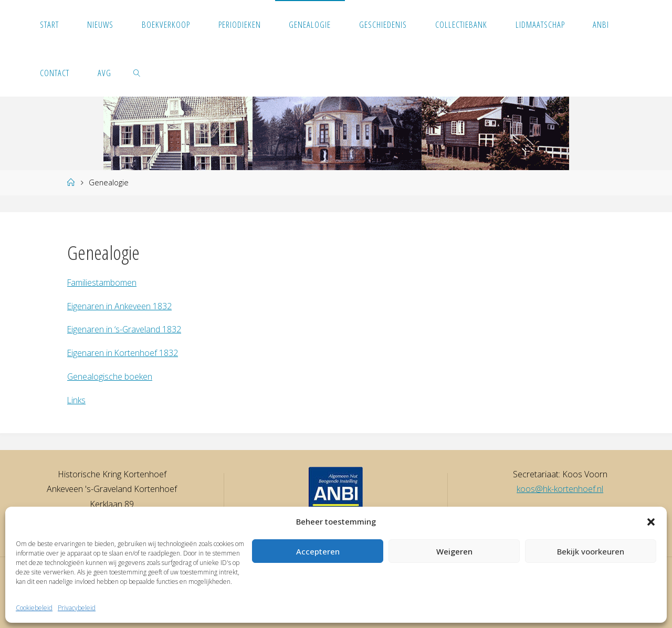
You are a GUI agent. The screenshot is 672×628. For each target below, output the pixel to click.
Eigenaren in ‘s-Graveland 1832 (125, 329)
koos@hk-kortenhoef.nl (560, 489)
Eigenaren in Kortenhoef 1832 (123, 353)
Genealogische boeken (110, 376)
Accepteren (318, 551)
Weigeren (454, 551)
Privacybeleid (77, 608)
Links (77, 400)
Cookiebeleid (34, 608)
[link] (137, 72)
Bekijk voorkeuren (591, 551)
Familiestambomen (102, 282)
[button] (651, 522)
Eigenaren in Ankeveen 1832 (120, 306)
